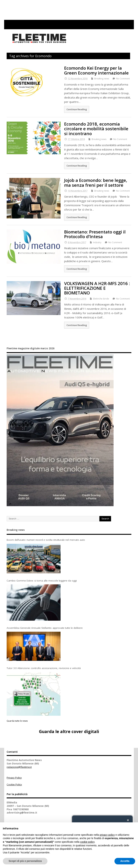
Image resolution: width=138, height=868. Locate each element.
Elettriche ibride (101, 299)
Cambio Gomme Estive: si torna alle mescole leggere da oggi (42, 581)
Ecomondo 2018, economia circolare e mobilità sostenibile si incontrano (96, 129)
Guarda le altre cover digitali (69, 731)
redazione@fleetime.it (19, 767)
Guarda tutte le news (17, 721)
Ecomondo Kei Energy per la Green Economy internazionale (96, 70)
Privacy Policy (14, 778)
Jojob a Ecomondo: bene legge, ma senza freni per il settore (96, 182)
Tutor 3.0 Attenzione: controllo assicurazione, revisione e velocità (44, 668)
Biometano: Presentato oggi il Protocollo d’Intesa (95, 234)
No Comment (123, 79)
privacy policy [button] (107, 835)
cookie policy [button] (87, 842)
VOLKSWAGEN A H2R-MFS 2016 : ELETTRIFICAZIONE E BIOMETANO (97, 288)
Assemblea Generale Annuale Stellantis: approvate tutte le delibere (45, 628)
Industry (97, 242)
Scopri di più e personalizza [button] (25, 861)
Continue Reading (77, 109)
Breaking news (102, 79)
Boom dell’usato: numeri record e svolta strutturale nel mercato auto (46, 540)
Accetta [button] (125, 861)
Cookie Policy (14, 784)
